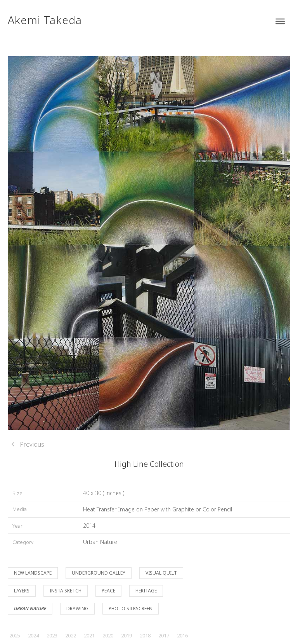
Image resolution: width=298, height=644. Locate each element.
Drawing (77, 609)
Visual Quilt (161, 573)
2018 (145, 635)
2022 (71, 635)
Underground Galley (99, 573)
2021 (89, 635)
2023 (52, 635)
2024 (33, 635)
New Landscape (33, 573)
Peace (108, 591)
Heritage (146, 591)
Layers (22, 591)
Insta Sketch (66, 591)
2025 (15, 635)
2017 (164, 635)
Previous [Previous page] (28, 444)
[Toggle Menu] (280, 21)
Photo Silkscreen (131, 609)
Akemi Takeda (45, 20)
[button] (149, 242)
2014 (89, 526)
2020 (108, 635)
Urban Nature (100, 542)
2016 (182, 635)
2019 (126, 635)
